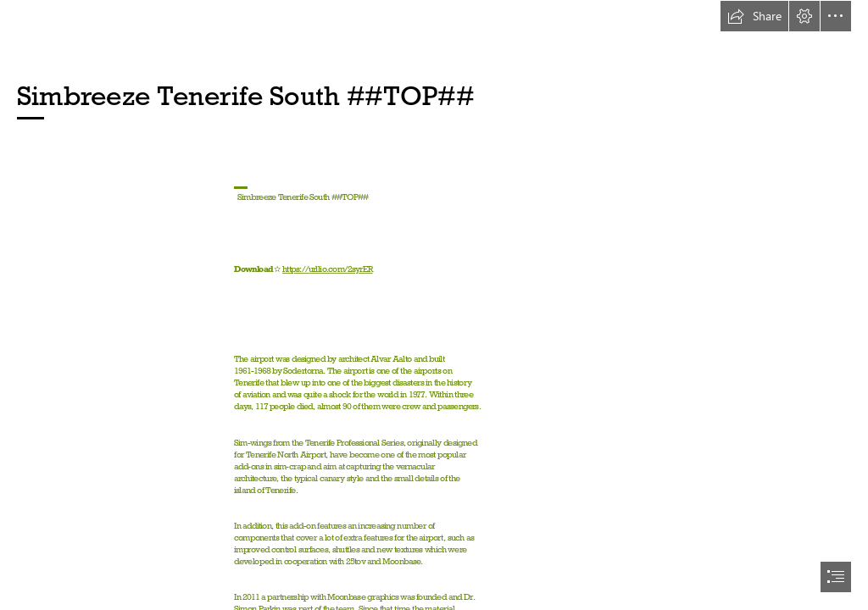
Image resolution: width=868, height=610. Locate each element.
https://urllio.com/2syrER (328, 270)
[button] (754, 16)
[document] (434, 305)
